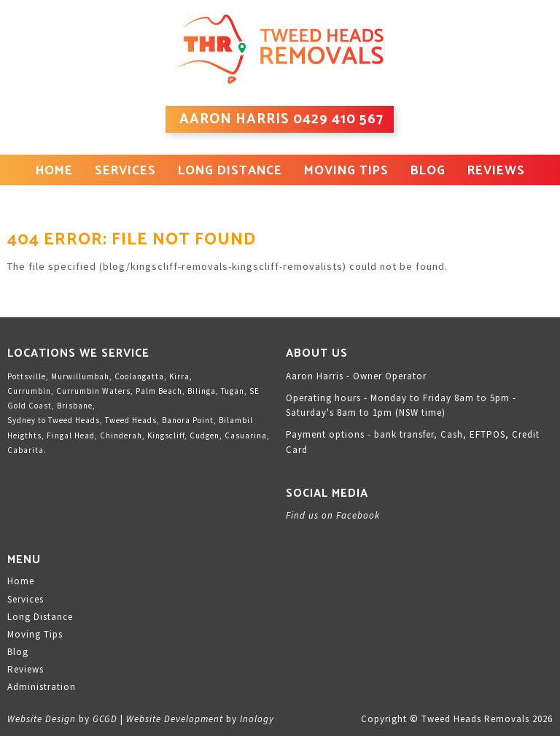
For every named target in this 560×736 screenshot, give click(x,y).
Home (54, 171)
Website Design (42, 719)
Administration (42, 687)
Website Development (175, 719)
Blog (428, 171)
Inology (257, 719)
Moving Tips (346, 171)
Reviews (496, 171)
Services (125, 171)
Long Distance (230, 171)
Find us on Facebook (333, 515)
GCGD (105, 719)
